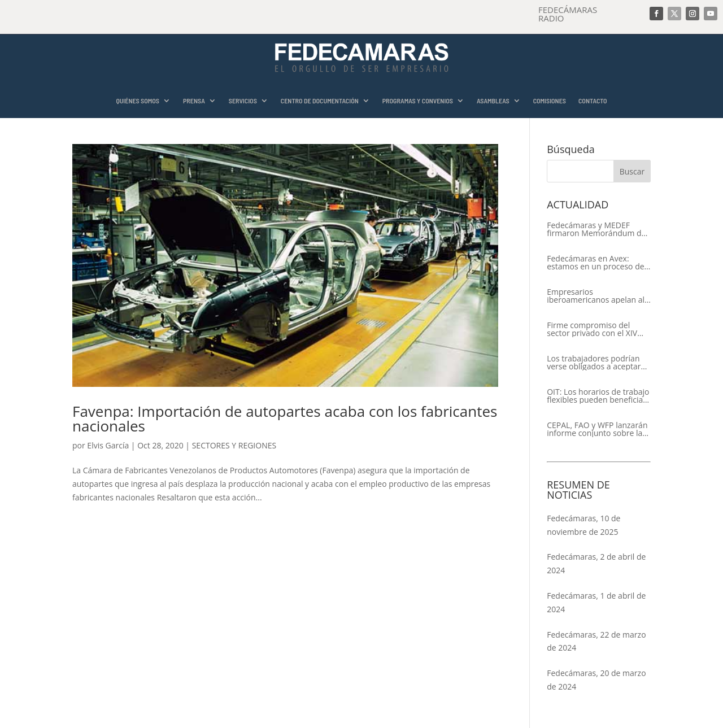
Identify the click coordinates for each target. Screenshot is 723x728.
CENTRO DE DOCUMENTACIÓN (320, 101)
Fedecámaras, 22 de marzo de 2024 (596, 641)
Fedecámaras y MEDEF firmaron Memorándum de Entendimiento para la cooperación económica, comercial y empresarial (596, 229)
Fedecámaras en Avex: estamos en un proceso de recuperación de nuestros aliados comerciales (595, 263)
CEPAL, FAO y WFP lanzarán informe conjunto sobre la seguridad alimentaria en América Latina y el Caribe (597, 429)
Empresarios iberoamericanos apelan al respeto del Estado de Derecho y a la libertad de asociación (596, 296)
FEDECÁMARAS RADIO (568, 14)
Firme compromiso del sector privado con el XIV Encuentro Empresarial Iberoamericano (592, 329)
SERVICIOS (243, 101)
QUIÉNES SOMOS (138, 101)
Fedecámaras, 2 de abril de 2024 (596, 563)
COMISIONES (550, 101)
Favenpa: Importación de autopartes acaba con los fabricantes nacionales (285, 419)
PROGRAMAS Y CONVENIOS (418, 101)
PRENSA (194, 101)
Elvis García (108, 445)
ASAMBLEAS (493, 101)
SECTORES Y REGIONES (234, 445)
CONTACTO (593, 101)
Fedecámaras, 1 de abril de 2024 (596, 602)
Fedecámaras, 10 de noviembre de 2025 (583, 525)
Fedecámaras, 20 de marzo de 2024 (596, 680)
